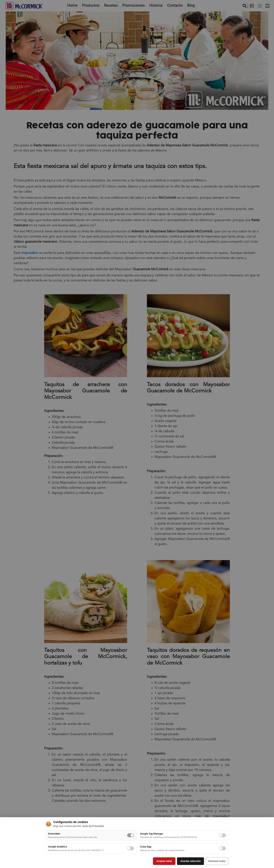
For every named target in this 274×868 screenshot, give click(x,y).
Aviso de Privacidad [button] (93, 826)
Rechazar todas (216, 861)
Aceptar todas (162, 861)
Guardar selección (188, 861)
